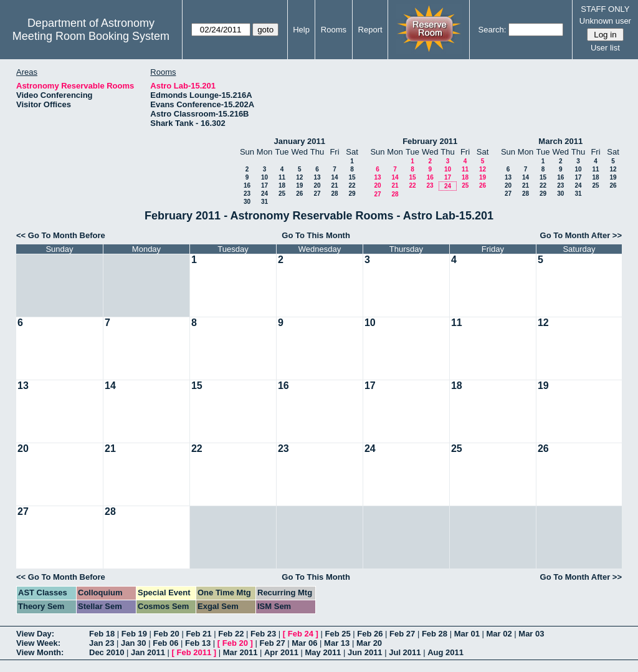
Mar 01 (467, 634)
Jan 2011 (148, 652)
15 (352, 177)
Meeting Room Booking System (91, 36)
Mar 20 (369, 643)
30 (247, 202)
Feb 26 (370, 634)
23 (247, 194)
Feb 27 (402, 634)
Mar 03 (531, 634)
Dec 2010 (107, 652)
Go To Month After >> (581, 235)
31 (264, 202)
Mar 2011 (240, 652)
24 (264, 194)
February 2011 (430, 141)
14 (334, 177)
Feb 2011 (194, 652)
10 (264, 177)
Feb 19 (134, 634)
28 (334, 194)
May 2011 (323, 652)
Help (301, 30)
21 (334, 185)
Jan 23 (102, 643)
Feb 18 (102, 634)
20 (317, 185)
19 (299, 185)
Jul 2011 (405, 652)
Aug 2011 (445, 652)
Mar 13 (337, 643)
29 (352, 194)
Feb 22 (231, 634)
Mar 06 (304, 643)
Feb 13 (198, 643)
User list (605, 48)
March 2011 (560, 141)
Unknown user (605, 21)
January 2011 (300, 141)
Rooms (334, 30)
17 (264, 185)
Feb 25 (337, 634)
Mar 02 (499, 634)
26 (299, 194)
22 (352, 185)
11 (282, 177)
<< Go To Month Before (61, 235)
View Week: (38, 643)
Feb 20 (167, 634)
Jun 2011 (365, 652)
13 (317, 177)
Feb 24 (301, 634)
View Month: (40, 652)
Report (370, 30)
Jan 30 (133, 643)
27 (317, 194)
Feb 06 (165, 643)
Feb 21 (198, 634)
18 (282, 185)
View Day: (35, 634)
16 (247, 185)
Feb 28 (435, 634)
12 (299, 177)
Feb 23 (263, 634)
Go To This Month (316, 235)
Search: (493, 30)
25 (282, 194)
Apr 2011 (281, 652)
